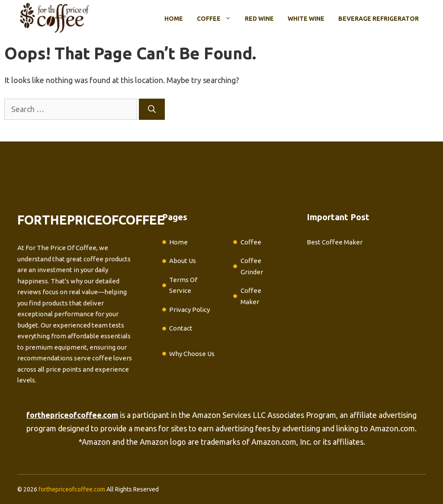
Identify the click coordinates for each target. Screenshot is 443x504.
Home (174, 19)
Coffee (217, 19)
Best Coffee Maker (335, 242)
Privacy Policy (189, 310)
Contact (181, 328)
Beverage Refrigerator (379, 19)
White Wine (306, 19)
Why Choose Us (192, 354)
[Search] (152, 109)
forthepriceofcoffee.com (72, 489)
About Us (183, 261)
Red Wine (259, 19)
